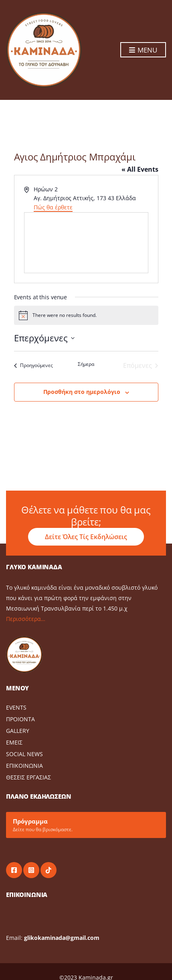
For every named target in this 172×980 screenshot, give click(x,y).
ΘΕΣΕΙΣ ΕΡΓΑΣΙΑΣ (28, 777)
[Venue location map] (86, 243)
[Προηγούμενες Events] (33, 365)
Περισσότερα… (26, 619)
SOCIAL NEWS (24, 754)
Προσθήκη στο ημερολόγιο (82, 392)
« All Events (140, 169)
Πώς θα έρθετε (53, 207)
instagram (31, 870)
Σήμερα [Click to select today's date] (86, 364)
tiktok (49, 870)
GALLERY (18, 731)
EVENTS (16, 707)
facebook (14, 870)
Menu (143, 50)
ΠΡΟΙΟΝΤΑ (20, 719)
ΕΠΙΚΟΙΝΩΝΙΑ (24, 766)
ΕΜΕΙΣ (14, 742)
